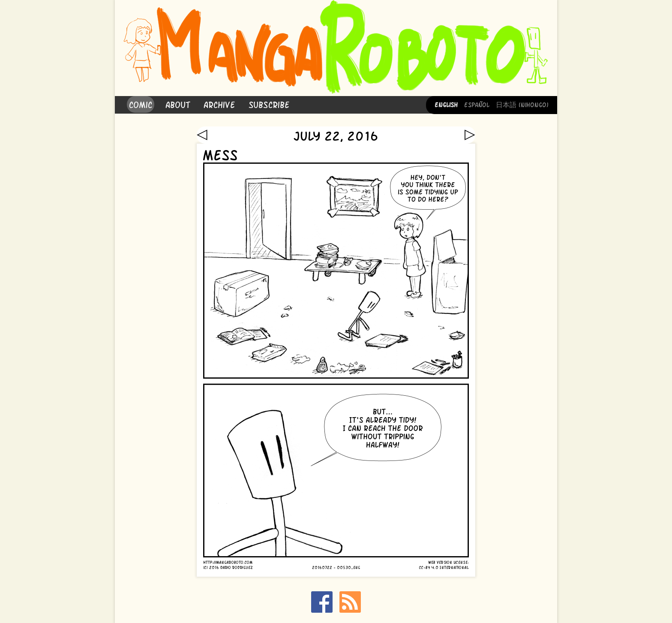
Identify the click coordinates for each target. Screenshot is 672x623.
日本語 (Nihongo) (522, 104)
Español (477, 104)
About (178, 104)
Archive (219, 104)
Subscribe (269, 104)
